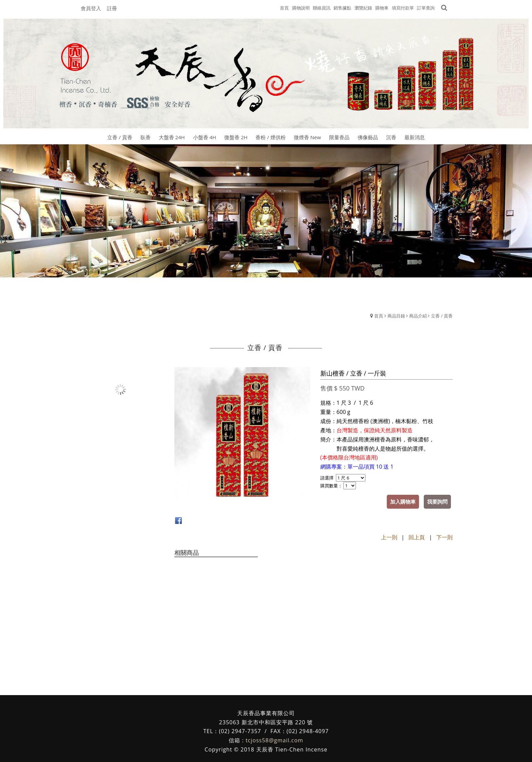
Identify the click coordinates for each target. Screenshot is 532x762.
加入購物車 (403, 502)
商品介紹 (418, 316)
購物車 (382, 8)
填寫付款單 (403, 8)
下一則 (444, 537)
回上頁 (417, 537)
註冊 (112, 8)
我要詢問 (437, 502)
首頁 (379, 316)
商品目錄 (396, 316)
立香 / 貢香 (442, 316)
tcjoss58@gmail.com (274, 740)
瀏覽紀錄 (363, 8)
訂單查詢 (426, 8)
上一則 (389, 537)
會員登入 (91, 8)
